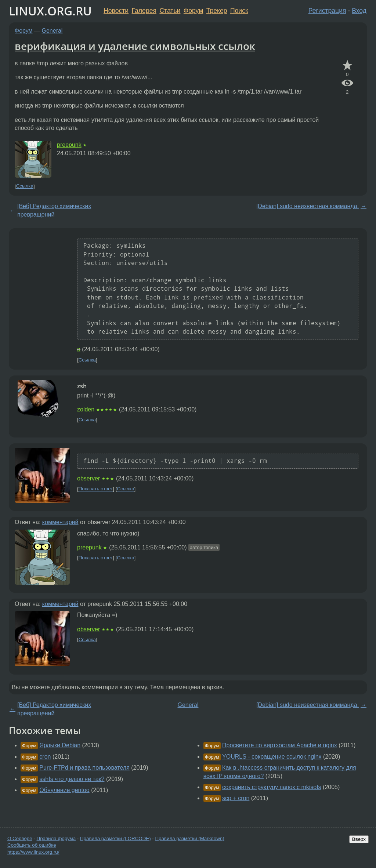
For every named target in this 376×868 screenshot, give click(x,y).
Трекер (217, 11)
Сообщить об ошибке (32, 845)
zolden (86, 409)
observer (88, 478)
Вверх (359, 839)
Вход (359, 11)
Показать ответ (96, 489)
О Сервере (20, 838)
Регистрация (327, 11)
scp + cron (236, 798)
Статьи (170, 11)
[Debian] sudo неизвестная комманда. (308, 206)
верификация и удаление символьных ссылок (135, 46)
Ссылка (25, 186)
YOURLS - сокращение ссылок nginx (272, 757)
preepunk (69, 145)
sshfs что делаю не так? (72, 779)
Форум (193, 11)
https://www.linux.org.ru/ (33, 852)
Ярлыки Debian (60, 745)
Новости (116, 11)
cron (45, 757)
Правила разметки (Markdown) (189, 838)
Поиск (239, 11)
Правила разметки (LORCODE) (115, 838)
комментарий (60, 522)
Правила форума (56, 838)
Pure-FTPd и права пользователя (84, 768)
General (52, 31)
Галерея (144, 11)
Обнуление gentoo (64, 790)
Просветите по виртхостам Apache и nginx (280, 745)
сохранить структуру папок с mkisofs (272, 787)
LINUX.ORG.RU (50, 11)
